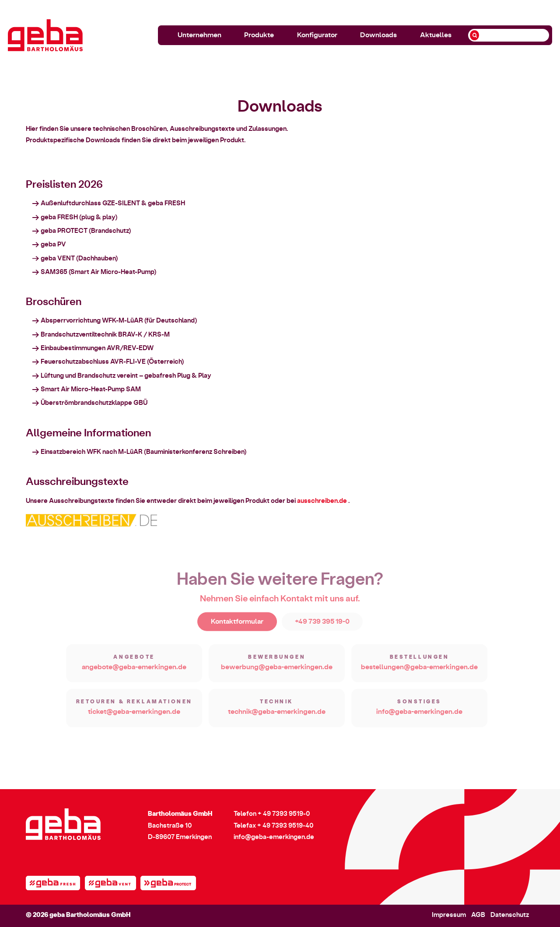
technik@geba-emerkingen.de (277, 718)
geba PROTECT (64, 232)
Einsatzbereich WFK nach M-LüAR (92, 453)
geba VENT (58, 259)
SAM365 (54, 273)
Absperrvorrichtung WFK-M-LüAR (92, 321)
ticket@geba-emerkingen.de (134, 718)
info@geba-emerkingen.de (419, 718)
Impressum (449, 915)
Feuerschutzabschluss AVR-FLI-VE (93, 363)
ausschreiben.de (322, 502)
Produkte (259, 35)
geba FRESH (59, 218)
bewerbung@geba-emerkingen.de (277, 673)
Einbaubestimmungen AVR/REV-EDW (97, 349)
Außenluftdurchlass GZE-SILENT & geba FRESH (113, 204)
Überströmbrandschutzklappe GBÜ (94, 404)
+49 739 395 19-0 (322, 628)
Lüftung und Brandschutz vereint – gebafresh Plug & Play (126, 377)
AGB (478, 915)
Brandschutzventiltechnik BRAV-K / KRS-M (105, 335)
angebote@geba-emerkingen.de (134, 673)
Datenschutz (510, 915)
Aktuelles (436, 35)
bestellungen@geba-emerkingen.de (419, 673)
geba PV (53, 245)
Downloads (378, 35)
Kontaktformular (237, 628)
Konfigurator (317, 35)
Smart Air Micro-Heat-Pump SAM (91, 390)
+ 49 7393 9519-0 (284, 814)
